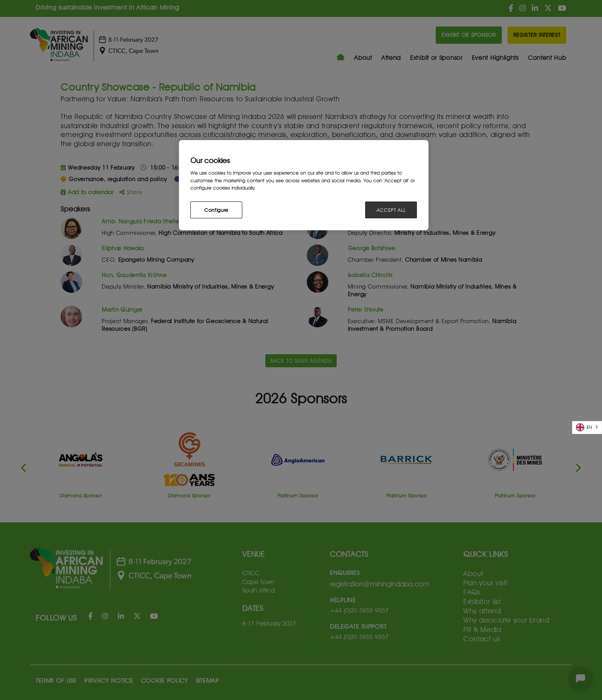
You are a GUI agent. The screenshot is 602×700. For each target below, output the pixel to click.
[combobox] (587, 428)
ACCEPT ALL (391, 210)
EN (584, 427)
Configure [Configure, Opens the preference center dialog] (216, 210)
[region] (304, 185)
